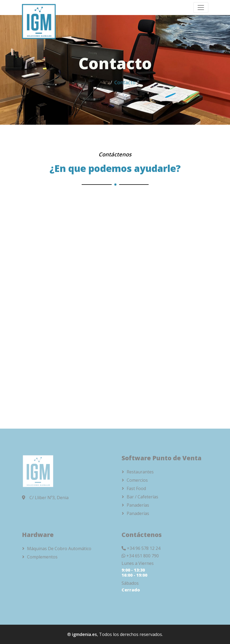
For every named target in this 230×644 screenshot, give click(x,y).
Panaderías (138, 505)
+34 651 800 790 (143, 556)
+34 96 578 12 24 (144, 548)
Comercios (137, 480)
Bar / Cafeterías (142, 497)
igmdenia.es (84, 634)
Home (101, 82)
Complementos (42, 557)
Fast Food (136, 488)
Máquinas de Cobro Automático (59, 549)
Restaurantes (140, 472)
